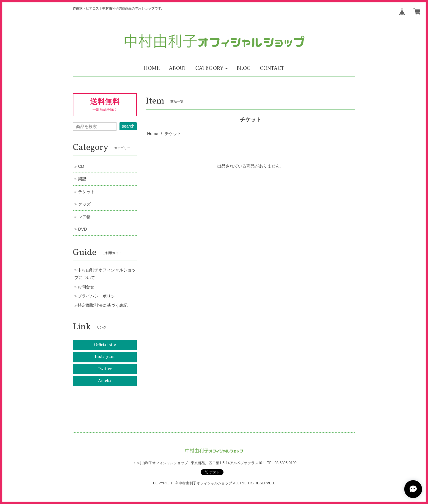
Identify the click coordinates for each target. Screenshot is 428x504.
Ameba (105, 381)
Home (153, 134)
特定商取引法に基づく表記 (103, 305)
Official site (105, 345)
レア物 (84, 217)
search (128, 126)
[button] (211, 69)
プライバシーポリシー (98, 296)
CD (81, 166)
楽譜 (82, 179)
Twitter (105, 369)
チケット (86, 192)
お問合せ (86, 287)
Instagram (105, 357)
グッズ (84, 204)
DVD (83, 229)
